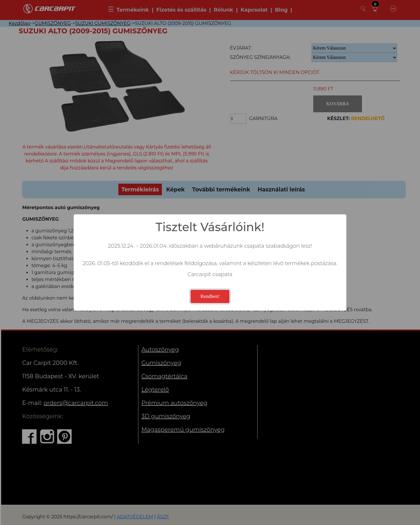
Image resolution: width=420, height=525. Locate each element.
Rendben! (210, 296)
